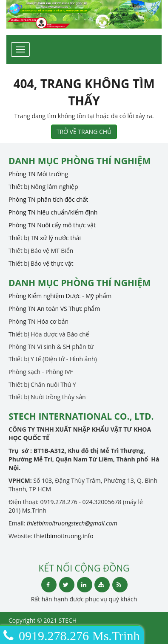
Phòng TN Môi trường (38, 174)
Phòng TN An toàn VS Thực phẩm (54, 309)
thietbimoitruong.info (64, 536)
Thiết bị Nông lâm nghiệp (43, 187)
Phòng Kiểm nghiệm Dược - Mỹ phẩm (60, 296)
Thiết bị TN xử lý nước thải (45, 238)
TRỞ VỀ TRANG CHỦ (84, 132)
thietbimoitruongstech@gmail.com (72, 523)
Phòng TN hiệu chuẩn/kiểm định (53, 212)
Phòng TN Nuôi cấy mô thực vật (52, 225)
